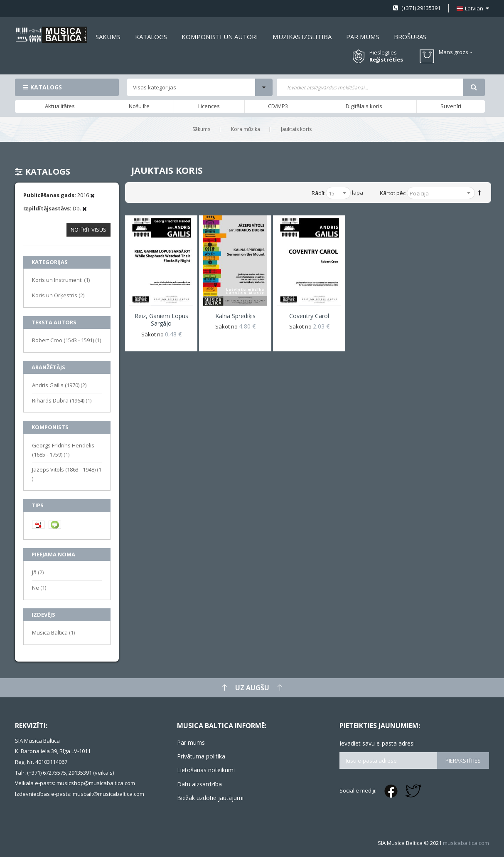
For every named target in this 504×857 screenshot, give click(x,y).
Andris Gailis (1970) (59, 385)
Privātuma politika (201, 756)
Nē (39, 587)
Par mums (191, 742)
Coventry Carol (309, 316)
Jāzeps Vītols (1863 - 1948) (67, 474)
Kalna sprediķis (235, 316)
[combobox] (370, 87)
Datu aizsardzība (199, 784)
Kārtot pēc (393, 193)
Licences (209, 106)
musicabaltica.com (466, 843)
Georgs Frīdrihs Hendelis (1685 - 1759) (63, 450)
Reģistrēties (386, 60)
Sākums (201, 129)
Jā (38, 572)
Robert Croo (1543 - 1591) (66, 340)
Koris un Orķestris (58, 295)
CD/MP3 (278, 106)
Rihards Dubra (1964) (62, 400)
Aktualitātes (60, 106)
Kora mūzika (246, 129)
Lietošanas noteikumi (206, 770)
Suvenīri (451, 106)
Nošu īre (139, 106)
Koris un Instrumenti (61, 280)
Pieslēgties (383, 52)
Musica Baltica (53, 632)
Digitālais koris (364, 106)
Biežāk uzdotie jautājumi (210, 798)
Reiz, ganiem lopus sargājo (161, 320)
